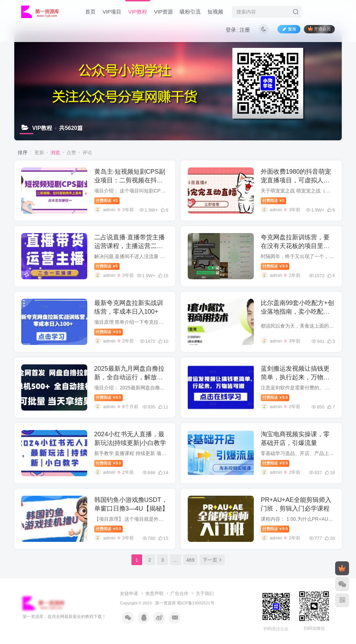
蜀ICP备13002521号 (196, 603)
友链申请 (129, 593)
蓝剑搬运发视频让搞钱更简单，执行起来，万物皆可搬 (295, 377)
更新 (39, 152)
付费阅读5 (107, 200)
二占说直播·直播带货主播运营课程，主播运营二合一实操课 (130, 246)
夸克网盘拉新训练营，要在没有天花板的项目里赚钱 (295, 246)
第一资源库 (165, 603)
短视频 (215, 12)
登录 (231, 30)
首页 (90, 12)
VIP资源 (163, 12)
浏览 (55, 152)
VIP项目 (112, 12)
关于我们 (205, 593)
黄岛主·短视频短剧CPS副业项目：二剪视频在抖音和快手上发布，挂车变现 (130, 180)
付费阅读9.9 (275, 266)
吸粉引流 (190, 12)
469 (190, 560)
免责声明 (154, 593)
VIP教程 (138, 12)
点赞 (71, 152)
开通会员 (319, 29)
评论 (87, 152)
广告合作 (179, 593)
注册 (245, 30)
